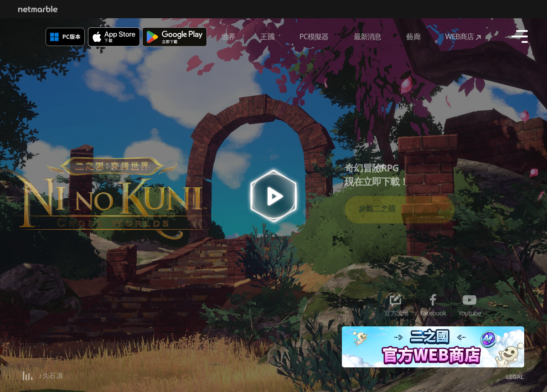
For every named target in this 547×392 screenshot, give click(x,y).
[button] (506, 335)
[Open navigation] (520, 36)
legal (515, 378)
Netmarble (38, 9)
